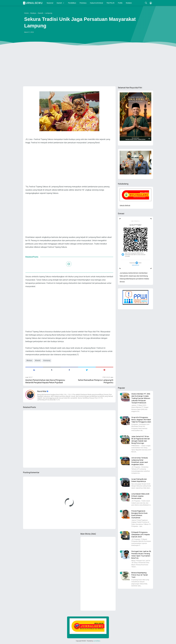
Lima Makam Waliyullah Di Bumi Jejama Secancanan (140, 496)
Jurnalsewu (33, 3)
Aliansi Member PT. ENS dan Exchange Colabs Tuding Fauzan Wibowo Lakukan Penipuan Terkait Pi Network (141, 398)
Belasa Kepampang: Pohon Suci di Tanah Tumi (140, 575)
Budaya (30, 360)
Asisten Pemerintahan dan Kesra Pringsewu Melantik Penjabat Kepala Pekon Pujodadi (45, 381)
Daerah (59, 3)
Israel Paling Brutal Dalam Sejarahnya (139, 480)
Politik (120, 3)
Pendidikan (72, 3)
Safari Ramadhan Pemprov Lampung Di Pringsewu (96, 381)
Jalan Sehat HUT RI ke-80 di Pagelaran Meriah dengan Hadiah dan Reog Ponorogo (141, 440)
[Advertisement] (88, 66)
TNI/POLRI (110, 3)
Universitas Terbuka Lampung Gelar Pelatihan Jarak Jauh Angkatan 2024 (140, 461)
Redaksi (129, 3)
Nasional (50, 3)
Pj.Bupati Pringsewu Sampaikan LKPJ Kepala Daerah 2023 (141, 534)
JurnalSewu (97, 641)
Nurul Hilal (42, 391)
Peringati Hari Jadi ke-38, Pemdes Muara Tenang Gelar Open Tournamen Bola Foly (141, 555)
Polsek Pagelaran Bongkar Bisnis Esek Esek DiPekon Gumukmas (139, 514)
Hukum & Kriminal (96, 3)
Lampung (47, 360)
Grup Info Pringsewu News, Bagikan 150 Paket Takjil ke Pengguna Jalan (141, 420)
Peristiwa (83, 3)
